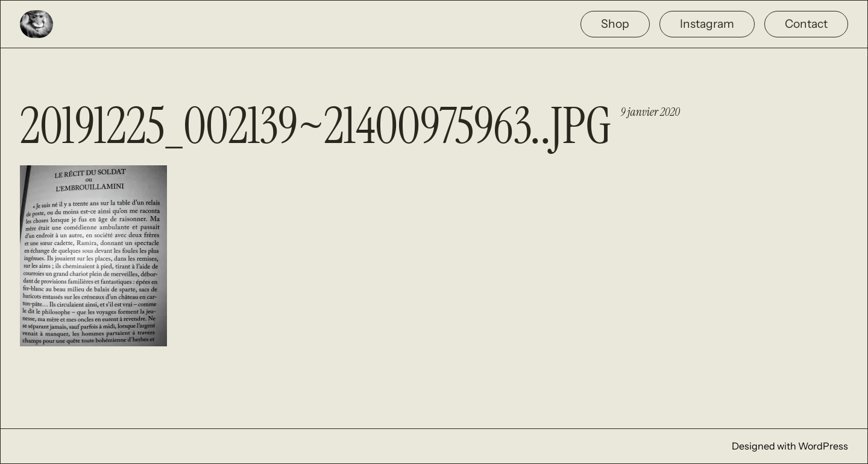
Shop (615, 24)
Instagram (707, 24)
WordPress (823, 446)
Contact (806, 24)
